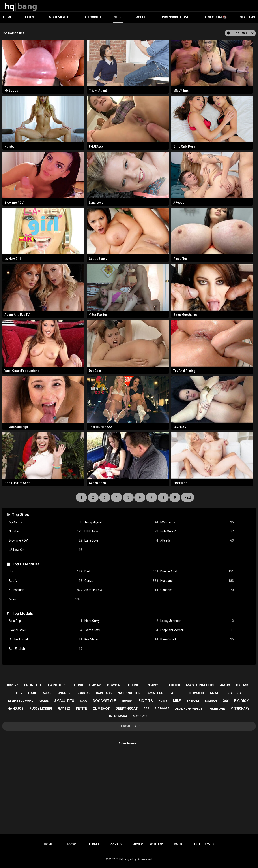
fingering (233, 693)
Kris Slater (121, 639)
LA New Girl (46, 550)
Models (141, 17)
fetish (78, 685)
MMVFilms (197, 522)
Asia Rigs (46, 621)
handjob (16, 708)
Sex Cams (247, 17)
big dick (241, 701)
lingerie (64, 693)
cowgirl (115, 685)
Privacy (116, 844)
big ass (243, 685)
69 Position (46, 590)
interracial (118, 716)
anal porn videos (189, 709)
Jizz (46, 571)
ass (146, 708)
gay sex (64, 708)
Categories (92, 17)
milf (177, 701)
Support (71, 844)
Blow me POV (46, 541)
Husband (197, 581)
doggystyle (104, 701)
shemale (193, 701)
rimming (95, 685)
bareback (104, 693)
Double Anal (197, 571)
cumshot (101, 709)
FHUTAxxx (121, 531)
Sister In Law (121, 590)
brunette (33, 685)
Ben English (46, 649)
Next (188, 497)
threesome (216, 709)
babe (33, 693)
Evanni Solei (46, 630)
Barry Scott (197, 639)
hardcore (57, 685)
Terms (94, 844)
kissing (13, 685)
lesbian (211, 701)
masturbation (200, 685)
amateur (155, 693)
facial (44, 701)
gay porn (140, 716)
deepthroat (127, 708)
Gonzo (121, 581)
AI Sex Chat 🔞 (216, 17)
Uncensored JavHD (176, 17)
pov (19, 693)
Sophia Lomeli (46, 639)
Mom (46, 599)
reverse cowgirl (21, 701)
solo (83, 701)
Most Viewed (59, 17)
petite (81, 708)
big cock (172, 685)
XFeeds (197, 541)
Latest (30, 17)
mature (225, 685)
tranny (127, 701)
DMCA (178, 844)
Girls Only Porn (197, 531)
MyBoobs (46, 522)
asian (47, 693)
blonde (135, 685)
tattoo (175, 693)
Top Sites (20, 515)
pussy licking (41, 708)
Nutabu (46, 531)
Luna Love (121, 541)
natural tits (130, 693)
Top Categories (26, 564)
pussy (163, 701)
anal (214, 693)
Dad (121, 571)
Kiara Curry (121, 621)
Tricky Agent (121, 522)
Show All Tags (129, 726)
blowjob (196, 693)
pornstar (83, 693)
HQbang (124, 859)
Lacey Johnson (197, 621)
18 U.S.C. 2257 (204, 844)
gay (226, 701)
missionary (240, 708)
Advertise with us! (148, 844)
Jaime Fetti (121, 630)
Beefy (46, 581)
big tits (146, 701)
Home (7, 17)
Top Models (22, 613)
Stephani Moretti (197, 630)
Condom (197, 590)
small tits (64, 701)
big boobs (162, 708)
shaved (153, 685)
